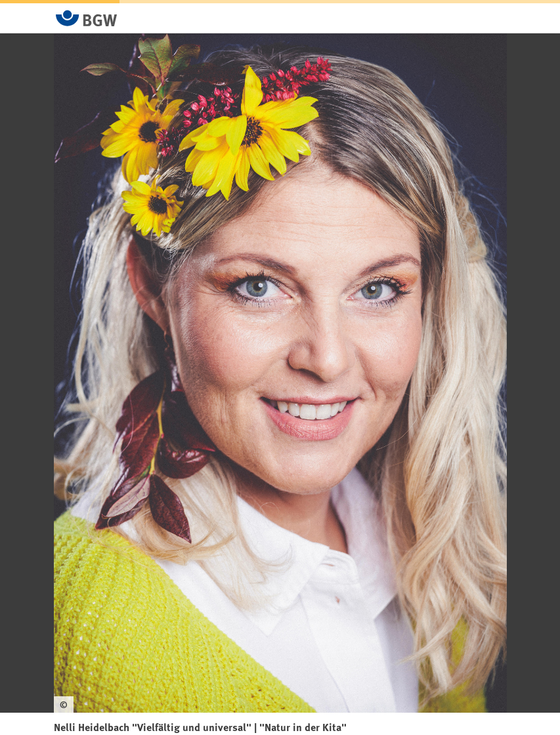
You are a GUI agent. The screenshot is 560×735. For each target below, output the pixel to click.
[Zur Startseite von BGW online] (87, 18)
